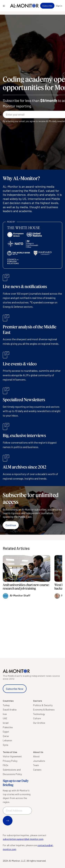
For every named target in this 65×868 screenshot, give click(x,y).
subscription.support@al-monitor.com (23, 839)
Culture (37, 718)
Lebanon (7, 740)
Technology (39, 714)
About (36, 756)
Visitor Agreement (12, 756)
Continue (11, 525)
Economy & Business (44, 710)
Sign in (59, 6)
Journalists (39, 761)
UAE (5, 718)
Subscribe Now (15, 689)
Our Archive (39, 723)
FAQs (6, 765)
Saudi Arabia (10, 710)
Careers (37, 770)
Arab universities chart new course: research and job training (26, 587)
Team (36, 765)
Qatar (6, 736)
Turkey (6, 705)
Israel (6, 723)
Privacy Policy (10, 761)
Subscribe (47, 6)
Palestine (8, 727)
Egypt (6, 732)
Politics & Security (43, 705)
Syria (5, 745)
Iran (5, 714)
